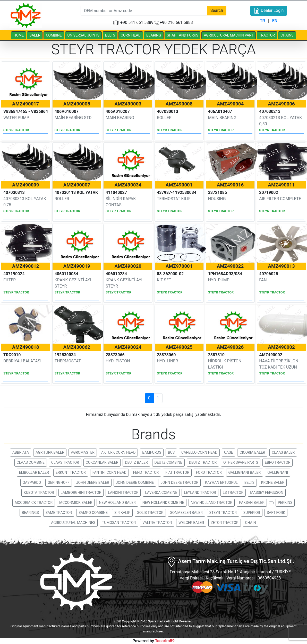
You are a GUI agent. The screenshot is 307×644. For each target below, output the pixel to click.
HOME (19, 35)
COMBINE (54, 35)
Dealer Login (269, 11)
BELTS (110, 35)
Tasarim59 (165, 641)
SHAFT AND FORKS (183, 35)
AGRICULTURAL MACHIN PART (228, 35)
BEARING (154, 35)
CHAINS (287, 35)
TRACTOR (267, 35)
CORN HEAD (131, 35)
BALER (35, 35)
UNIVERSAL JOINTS (83, 35)
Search (217, 10)
